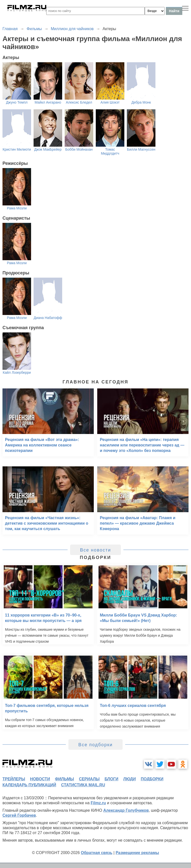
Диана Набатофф (48, 318)
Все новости (96, 550)
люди (130, 779)
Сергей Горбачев (19, 815)
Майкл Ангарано (48, 102)
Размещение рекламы (137, 853)
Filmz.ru (98, 803)
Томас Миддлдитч (110, 151)
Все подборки (95, 745)
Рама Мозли (17, 208)
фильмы (64, 779)
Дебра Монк (141, 102)
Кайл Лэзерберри (17, 372)
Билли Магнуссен (141, 149)
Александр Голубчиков (126, 810)
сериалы (89, 779)
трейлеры (14, 779)
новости (40, 779)
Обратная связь (97, 853)
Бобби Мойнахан (79, 149)
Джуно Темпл (17, 102)
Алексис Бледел (79, 102)
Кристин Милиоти (17, 149)
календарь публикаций (29, 785)
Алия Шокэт (110, 102)
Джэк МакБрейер (48, 149)
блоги (111, 779)
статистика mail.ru (83, 785)
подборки (152, 779)
